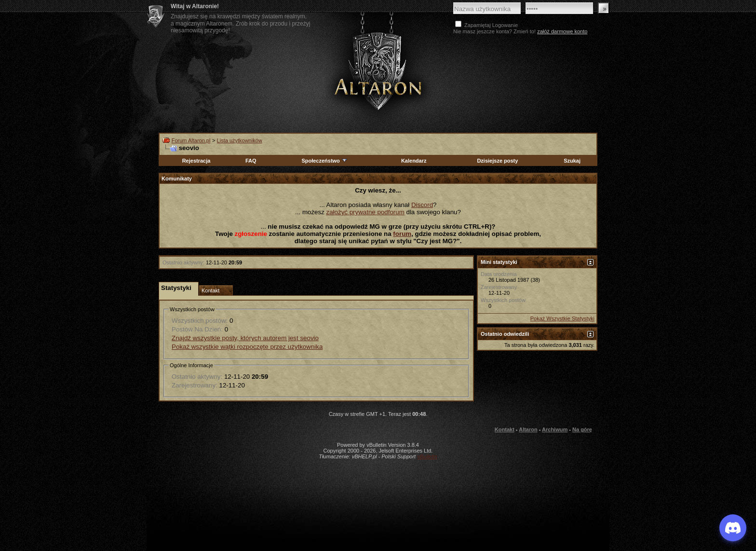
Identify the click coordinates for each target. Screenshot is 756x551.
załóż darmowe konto (562, 31)
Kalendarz (414, 161)
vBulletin (427, 456)
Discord (422, 205)
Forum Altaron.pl (191, 140)
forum (402, 234)
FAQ (251, 161)
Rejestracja (196, 161)
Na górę (582, 429)
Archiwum (555, 429)
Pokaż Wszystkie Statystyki (562, 318)
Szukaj (572, 161)
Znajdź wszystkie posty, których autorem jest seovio (245, 338)
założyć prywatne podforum (365, 212)
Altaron (378, 71)
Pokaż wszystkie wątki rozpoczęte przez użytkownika (247, 347)
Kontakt (505, 429)
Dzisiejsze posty (497, 161)
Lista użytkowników (240, 140)
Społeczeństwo (324, 161)
